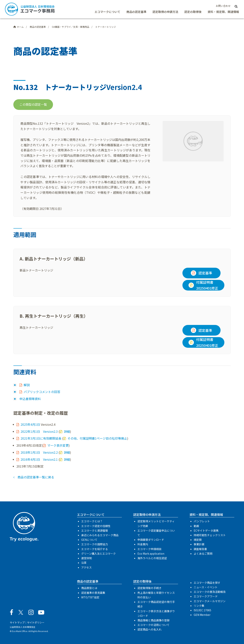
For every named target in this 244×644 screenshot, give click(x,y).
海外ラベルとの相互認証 (152, 558)
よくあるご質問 (203, 553)
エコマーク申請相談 (149, 549)
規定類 (198, 540)
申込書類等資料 (30, 399)
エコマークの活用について (153, 625)
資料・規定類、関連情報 (223, 12)
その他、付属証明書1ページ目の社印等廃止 (97, 438)
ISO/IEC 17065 (202, 610)
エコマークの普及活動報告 (210, 592)
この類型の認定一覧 (33, 104)
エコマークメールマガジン (210, 601)
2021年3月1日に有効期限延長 (41, 438)
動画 (196, 526)
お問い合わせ (223, 6)
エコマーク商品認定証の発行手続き (156, 604)
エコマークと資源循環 (95, 530)
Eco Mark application (151, 553)
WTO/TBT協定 (90, 597)
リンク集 (199, 606)
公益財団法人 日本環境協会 (22, 627)
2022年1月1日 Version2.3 (39, 431)
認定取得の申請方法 (165, 12)
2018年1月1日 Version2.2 (39, 452)
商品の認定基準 (136, 12)
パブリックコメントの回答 (42, 392)
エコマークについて (107, 12)
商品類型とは (89, 588)
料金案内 (143, 544)
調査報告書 (200, 549)
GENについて (89, 540)
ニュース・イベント (206, 587)
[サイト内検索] (236, 6)
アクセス (86, 567)
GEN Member (202, 615)
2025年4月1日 (30, 424)
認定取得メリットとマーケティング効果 (156, 523)
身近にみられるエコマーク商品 (100, 535)
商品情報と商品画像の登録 (153, 620)
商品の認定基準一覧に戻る (36, 477)
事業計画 (199, 544)
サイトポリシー (36, 622)
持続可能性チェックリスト (210, 535)
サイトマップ (17, 622)
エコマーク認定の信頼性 (96, 526)
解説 (27, 385)
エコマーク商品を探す (207, 583)
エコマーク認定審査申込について (156, 533)
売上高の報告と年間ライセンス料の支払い (156, 595)
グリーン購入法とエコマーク (98, 553)
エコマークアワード (206, 596)
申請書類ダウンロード (151, 540)
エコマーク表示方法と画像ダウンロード (156, 613)
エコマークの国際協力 (95, 544)
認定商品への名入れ (149, 629)
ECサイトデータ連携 (206, 530)
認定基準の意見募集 (93, 593)
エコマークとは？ (92, 521)
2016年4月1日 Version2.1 (39, 459)
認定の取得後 (193, 12)
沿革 (84, 563)
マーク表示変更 (58, 445)
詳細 (67, 431)
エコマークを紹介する (95, 549)
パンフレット (202, 521)
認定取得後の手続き (149, 588)
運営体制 (87, 558)
